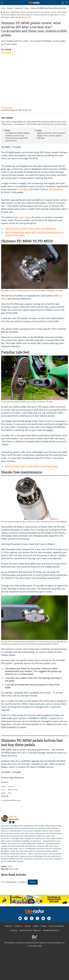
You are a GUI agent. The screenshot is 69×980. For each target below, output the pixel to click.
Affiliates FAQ (26, 17)
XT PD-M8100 (24, 189)
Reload (33, 882)
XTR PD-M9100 (56, 189)
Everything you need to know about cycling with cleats (31, 466)
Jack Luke (13, 816)
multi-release (25, 217)
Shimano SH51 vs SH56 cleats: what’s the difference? (31, 228)
